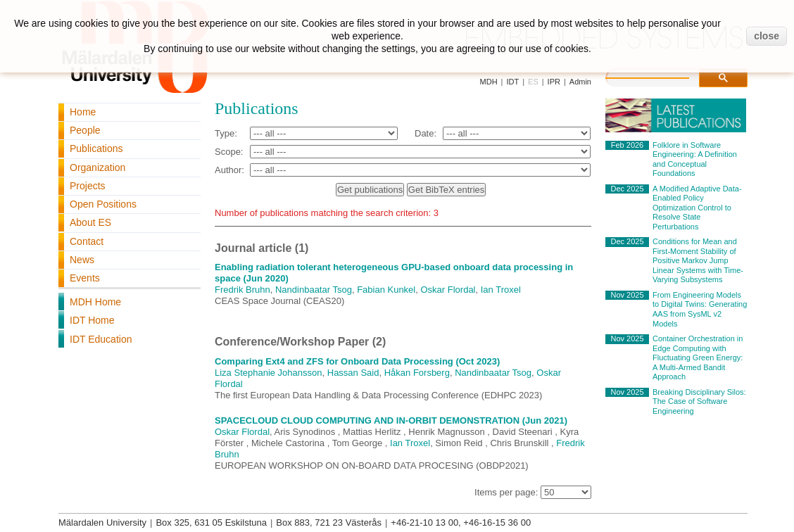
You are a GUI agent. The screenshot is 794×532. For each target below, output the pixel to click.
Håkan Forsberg (417, 373)
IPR (554, 82)
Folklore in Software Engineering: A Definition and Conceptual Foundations (695, 159)
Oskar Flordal (448, 290)
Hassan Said (353, 373)
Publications (96, 148)
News (82, 260)
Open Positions (103, 204)
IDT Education (101, 339)
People (85, 130)
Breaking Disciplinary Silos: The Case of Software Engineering (699, 401)
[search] (662, 76)
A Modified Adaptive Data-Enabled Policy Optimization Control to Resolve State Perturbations (697, 208)
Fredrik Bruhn (242, 290)
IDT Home (92, 320)
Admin (580, 82)
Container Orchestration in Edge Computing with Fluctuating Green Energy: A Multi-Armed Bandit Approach (698, 357)
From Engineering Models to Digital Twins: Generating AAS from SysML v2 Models (700, 309)
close (767, 36)
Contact (87, 241)
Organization (97, 167)
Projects (88, 186)
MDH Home (95, 302)
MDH (489, 82)
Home (83, 112)
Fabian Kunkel (386, 290)
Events (85, 278)
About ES (90, 222)
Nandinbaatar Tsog (314, 290)
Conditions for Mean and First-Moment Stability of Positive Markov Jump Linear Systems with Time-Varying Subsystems (698, 260)
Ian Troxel (501, 290)
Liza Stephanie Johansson (269, 373)
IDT (512, 82)
